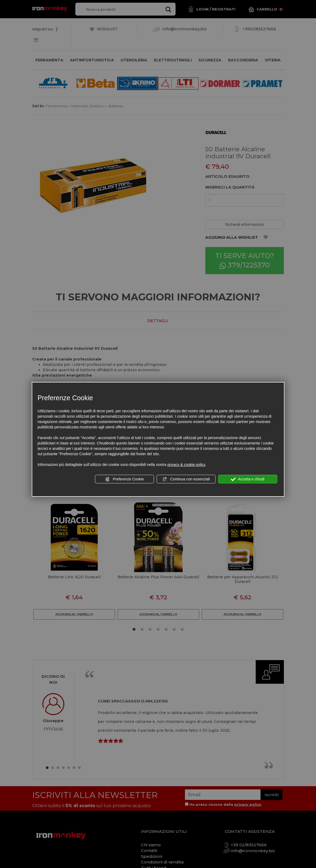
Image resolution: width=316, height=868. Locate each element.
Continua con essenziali (186, 479)
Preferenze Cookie (124, 479)
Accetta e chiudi (248, 479)
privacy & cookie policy (187, 465)
